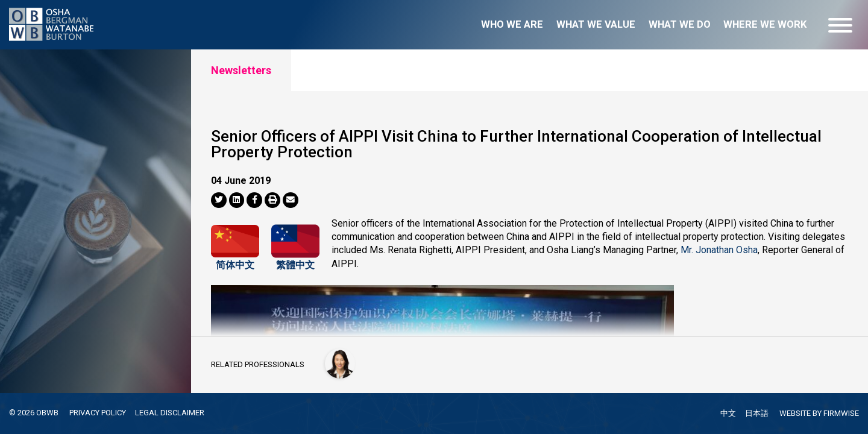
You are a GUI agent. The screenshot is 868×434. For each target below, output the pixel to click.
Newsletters (241, 70)
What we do (680, 24)
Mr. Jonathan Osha (719, 250)
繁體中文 (295, 262)
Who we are (512, 24)
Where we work (765, 24)
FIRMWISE (841, 413)
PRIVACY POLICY (98, 413)
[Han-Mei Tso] (340, 363)
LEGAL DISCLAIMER (170, 413)
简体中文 (235, 262)
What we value (596, 24)
